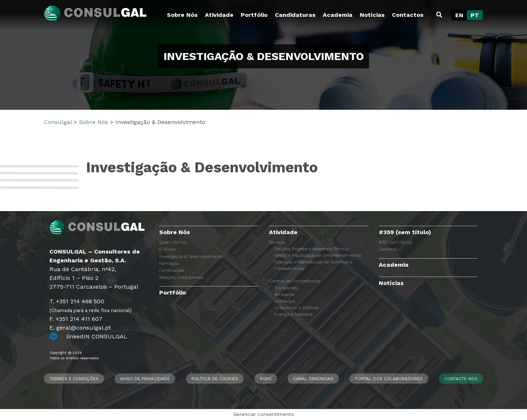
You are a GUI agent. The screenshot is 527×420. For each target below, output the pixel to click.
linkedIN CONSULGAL (97, 336)
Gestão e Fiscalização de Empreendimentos (318, 255)
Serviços (277, 242)
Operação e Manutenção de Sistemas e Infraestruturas (313, 265)
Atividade (219, 15)
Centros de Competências (295, 281)
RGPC (266, 379)
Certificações (172, 270)
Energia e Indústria (294, 314)
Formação (169, 263)
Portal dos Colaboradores (389, 379)
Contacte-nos (461, 379)
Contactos (408, 15)
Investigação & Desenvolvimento (191, 256)
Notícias (372, 15)
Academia (338, 15)
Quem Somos (173, 242)
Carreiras (388, 249)
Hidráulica (285, 301)
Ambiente (284, 295)
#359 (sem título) (405, 232)
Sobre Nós (182, 15)
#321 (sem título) (395, 242)
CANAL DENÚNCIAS (313, 379)
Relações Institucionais (181, 277)
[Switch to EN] (459, 15)
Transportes (286, 288)
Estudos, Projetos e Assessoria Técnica (311, 249)
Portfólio (254, 15)
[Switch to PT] (475, 15)
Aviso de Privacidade (145, 379)
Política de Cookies (215, 379)
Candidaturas (295, 15)
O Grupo (167, 249)
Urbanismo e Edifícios (296, 308)
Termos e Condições (74, 379)
